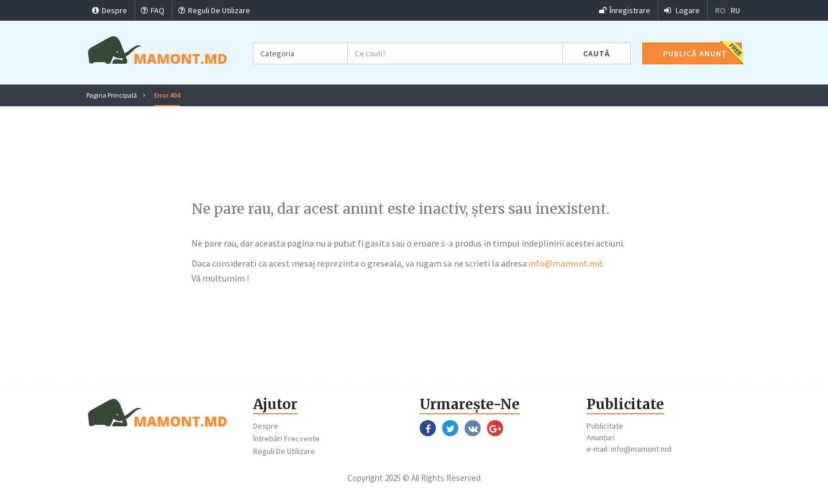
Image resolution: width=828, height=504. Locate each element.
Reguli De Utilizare (214, 10)
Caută (597, 53)
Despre (110, 10)
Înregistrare (625, 10)
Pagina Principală (112, 95)
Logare (682, 10)
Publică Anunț (695, 53)
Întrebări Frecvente (286, 438)
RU (735, 10)
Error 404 (167, 95)
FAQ (153, 10)
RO (720, 10)
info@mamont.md (565, 263)
